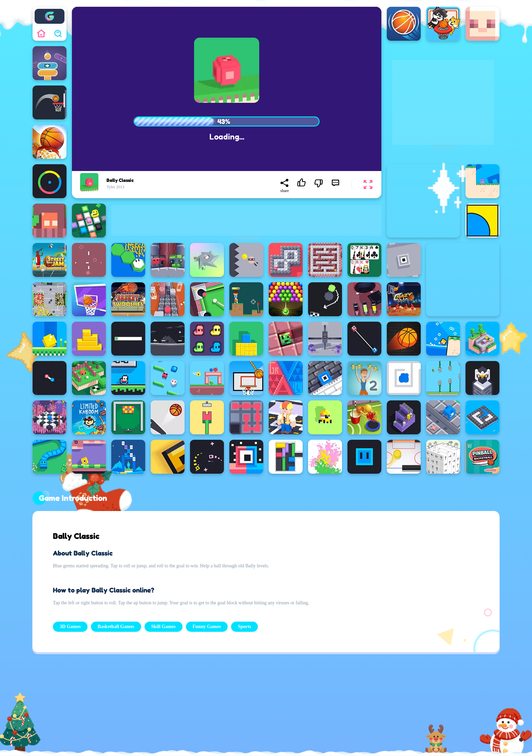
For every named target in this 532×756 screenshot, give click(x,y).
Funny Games (207, 627)
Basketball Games (116, 627)
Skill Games (164, 627)
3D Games (70, 627)
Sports (244, 627)
